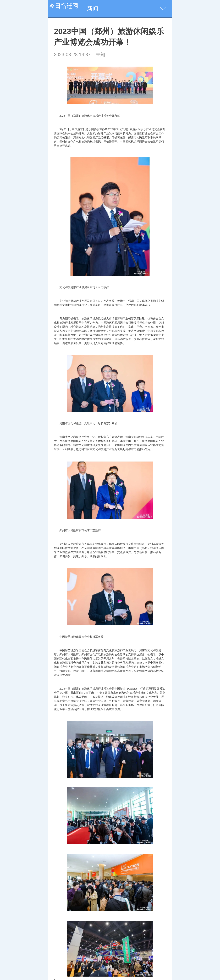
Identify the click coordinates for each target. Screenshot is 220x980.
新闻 (93, 9)
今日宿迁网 (64, 6)
